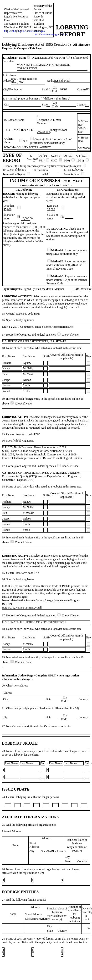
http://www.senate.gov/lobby (50, 34)
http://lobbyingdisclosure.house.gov (25, 31)
